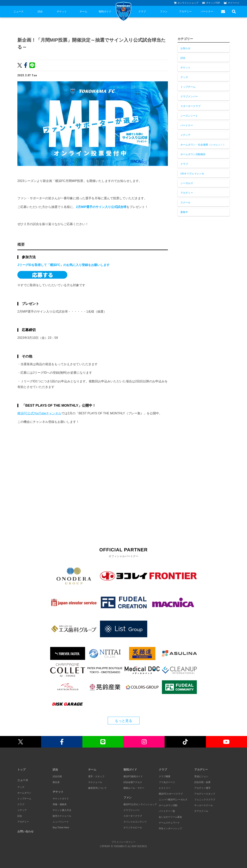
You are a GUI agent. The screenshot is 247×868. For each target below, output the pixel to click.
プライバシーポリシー (123, 842)
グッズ (184, 77)
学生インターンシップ (170, 828)
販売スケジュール (62, 816)
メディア (185, 135)
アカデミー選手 (202, 788)
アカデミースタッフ (205, 794)
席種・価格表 (60, 804)
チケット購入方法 (62, 810)
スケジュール (95, 782)
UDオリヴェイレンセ (192, 174)
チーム (83, 11)
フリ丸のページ (167, 782)
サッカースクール (204, 805)
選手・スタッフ (96, 776)
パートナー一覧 (167, 811)
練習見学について (97, 788)
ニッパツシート (61, 822)
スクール (185, 202)
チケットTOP (211, 3)
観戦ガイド (105, 11)
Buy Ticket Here (61, 828)
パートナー (207, 11)
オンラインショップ (186, 3)
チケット (62, 11)
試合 (40, 11)
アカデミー (185, 11)
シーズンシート (189, 116)
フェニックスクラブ (205, 800)
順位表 (56, 782)
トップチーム (188, 87)
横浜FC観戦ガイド (133, 776)
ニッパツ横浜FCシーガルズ (173, 800)
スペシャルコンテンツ (135, 822)
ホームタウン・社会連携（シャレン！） (203, 145)
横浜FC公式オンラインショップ (140, 804)
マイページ (232, 3)
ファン (164, 11)
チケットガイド (61, 799)
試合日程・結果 (202, 782)
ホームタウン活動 (168, 805)
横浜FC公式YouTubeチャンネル (39, 413)
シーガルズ (187, 183)
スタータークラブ (190, 106)
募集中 (184, 212)
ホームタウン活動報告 (193, 154)
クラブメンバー (189, 96)
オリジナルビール (133, 828)
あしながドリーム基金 (170, 817)
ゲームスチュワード (169, 823)
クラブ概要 (165, 776)
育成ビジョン (201, 776)
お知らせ (185, 48)
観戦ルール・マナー (134, 788)
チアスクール (201, 811)
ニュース (19, 11)
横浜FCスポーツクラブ (171, 794)
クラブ (142, 11)
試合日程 (57, 776)
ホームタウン (24, 793)
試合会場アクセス (133, 782)
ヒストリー (165, 788)
